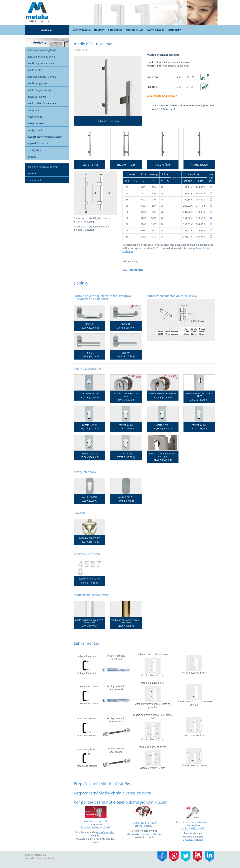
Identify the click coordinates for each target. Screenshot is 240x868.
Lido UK (126, 353)
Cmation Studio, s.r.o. (46, 858)
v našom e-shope (193, 840)
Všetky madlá (82, 30)
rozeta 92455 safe (89, 393)
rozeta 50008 (89, 497)
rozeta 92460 (126, 425)
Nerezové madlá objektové (42, 50)
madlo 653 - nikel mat (108, 121)
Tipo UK (89, 353)
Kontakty (174, 30)
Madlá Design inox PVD (39, 90)
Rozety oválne (35, 117)
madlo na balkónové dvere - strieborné (90, 621)
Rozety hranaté (35, 123)
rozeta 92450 (89, 425)
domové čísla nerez (89, 579)
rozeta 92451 (163, 425)
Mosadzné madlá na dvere (42, 77)
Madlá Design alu (37, 97)
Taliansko (81, 50)
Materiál (32, 173)
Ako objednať (134, 30)
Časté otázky (155, 30)
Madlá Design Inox (37, 83)
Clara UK (89, 324)
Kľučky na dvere (36, 110)
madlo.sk (47, 30)
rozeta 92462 (126, 454)
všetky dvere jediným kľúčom (144, 834)
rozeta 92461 (199, 425)
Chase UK (126, 324)
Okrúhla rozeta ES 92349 (163, 393)
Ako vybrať (115, 30)
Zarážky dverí (34, 150)
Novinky (99, 30)
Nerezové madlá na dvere (41, 57)
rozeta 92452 (89, 454)
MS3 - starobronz (133, 270)
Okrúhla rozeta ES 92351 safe (126, 395)
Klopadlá (32, 157)
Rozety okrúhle (35, 130)
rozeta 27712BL (126, 497)
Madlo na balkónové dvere (42, 103)
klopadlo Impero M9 (90, 538)
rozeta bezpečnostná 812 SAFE (199, 395)
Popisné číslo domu (38, 143)
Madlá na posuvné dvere (41, 63)
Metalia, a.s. (40, 855)
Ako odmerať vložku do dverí (43, 167)
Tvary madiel (34, 180)
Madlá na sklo (35, 70)
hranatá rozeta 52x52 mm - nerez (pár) (163, 455)
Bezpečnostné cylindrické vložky (45, 137)
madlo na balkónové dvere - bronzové (126, 621)
